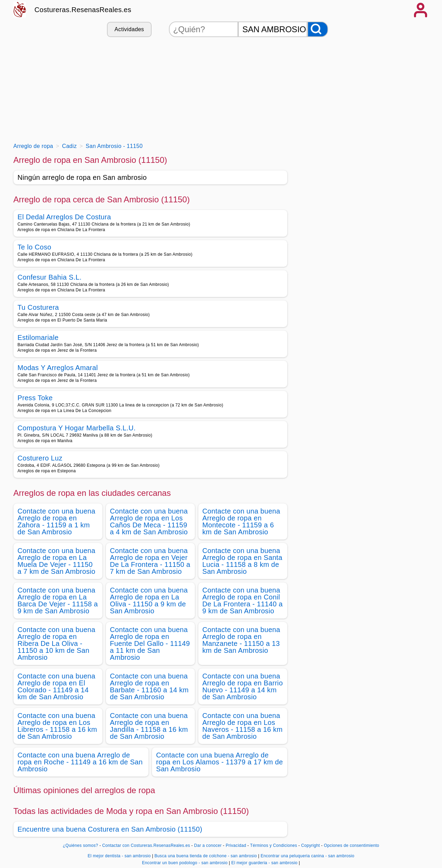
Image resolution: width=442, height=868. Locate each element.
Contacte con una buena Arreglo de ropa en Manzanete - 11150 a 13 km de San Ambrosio (241, 640)
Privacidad (236, 845)
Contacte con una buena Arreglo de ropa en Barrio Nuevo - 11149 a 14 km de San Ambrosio (243, 686)
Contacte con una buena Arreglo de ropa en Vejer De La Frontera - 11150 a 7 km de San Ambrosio (150, 561)
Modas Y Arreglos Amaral (58, 368)
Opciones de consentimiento (352, 845)
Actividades (129, 29)
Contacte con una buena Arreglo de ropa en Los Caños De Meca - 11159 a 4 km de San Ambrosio (149, 521)
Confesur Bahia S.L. (50, 277)
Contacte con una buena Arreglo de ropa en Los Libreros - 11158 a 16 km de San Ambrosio (57, 726)
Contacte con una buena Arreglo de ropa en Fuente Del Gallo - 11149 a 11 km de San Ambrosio (150, 643)
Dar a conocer (208, 845)
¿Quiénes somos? (80, 845)
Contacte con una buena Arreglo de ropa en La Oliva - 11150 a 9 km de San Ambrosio (149, 600)
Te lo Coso (35, 247)
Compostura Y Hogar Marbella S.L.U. (77, 428)
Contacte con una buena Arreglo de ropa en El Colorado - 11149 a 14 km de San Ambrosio (57, 686)
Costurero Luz (40, 458)
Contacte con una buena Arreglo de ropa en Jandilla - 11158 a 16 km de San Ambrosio (149, 726)
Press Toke (35, 398)
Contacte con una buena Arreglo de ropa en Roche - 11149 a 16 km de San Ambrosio (80, 762)
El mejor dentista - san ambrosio (119, 856)
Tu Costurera (38, 307)
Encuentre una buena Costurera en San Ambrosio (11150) (110, 829)
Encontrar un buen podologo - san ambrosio (185, 863)
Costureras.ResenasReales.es (83, 10)
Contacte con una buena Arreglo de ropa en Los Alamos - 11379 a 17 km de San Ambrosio (220, 762)
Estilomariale (38, 337)
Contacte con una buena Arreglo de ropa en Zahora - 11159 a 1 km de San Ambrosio (57, 521)
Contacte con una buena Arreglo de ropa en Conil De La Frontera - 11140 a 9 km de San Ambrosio (243, 600)
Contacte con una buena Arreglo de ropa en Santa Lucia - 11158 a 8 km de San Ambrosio (242, 561)
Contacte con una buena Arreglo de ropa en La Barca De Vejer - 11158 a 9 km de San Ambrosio (58, 600)
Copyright (311, 845)
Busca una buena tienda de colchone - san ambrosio (206, 856)
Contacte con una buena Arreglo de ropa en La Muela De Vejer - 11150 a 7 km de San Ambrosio (57, 561)
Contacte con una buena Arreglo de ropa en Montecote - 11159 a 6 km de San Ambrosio (241, 521)
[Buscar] (318, 29)
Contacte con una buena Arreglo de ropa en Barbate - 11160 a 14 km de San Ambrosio (150, 686)
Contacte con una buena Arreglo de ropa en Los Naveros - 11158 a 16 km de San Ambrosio (243, 726)
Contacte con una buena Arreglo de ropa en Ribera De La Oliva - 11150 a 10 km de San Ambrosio (57, 643)
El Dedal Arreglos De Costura (64, 217)
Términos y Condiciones (274, 845)
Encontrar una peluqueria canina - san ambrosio (308, 856)
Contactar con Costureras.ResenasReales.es (146, 845)
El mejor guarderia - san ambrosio (264, 863)
